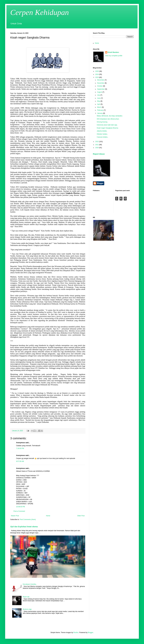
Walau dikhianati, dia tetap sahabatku (110, 116)
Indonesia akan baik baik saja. (107, 125)
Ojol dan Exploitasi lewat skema (24, 527)
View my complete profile (114, 56)
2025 (97, 71)
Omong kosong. (102, 122)
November (101, 83)
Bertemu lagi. (27, 609)
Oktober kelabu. (102, 134)
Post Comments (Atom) (28, 519)
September (101, 89)
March (100, 107)
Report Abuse (99, 154)
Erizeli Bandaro (113, 52)
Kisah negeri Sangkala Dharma (107, 128)
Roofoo (76, 633)
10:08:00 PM (20, 507)
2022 (97, 142)
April (99, 104)
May (99, 101)
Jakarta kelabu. (102, 131)
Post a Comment (19, 511)
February (100, 110)
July (99, 95)
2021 (97, 145)
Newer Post (15, 516)
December (101, 80)
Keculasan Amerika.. (30, 584)
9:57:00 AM (20, 461)
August (100, 92)
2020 (97, 148)
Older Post (81, 516)
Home (48, 516)
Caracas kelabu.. (103, 137)
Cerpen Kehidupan (40, 12)
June (99, 98)
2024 (97, 74)
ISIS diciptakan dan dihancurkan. (108, 119)
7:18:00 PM (20, 448)
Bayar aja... (27, 597)
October (100, 86)
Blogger (91, 633)
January (100, 113)
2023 (97, 77)
